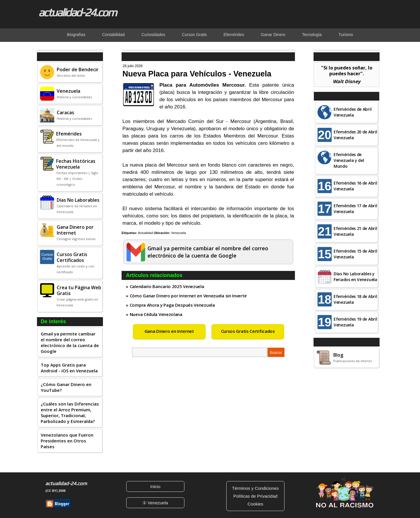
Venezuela (178, 233)
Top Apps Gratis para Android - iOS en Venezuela (69, 368)
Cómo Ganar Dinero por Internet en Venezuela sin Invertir (188, 296)
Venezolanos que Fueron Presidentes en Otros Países (67, 441)
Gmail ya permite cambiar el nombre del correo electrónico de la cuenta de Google (70, 342)
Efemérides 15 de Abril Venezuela (355, 254)
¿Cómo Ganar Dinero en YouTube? (66, 387)
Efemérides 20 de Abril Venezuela (355, 135)
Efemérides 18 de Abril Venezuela (355, 299)
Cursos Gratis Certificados (248, 331)
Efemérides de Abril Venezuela (353, 112)
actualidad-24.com (77, 12)
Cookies (255, 504)
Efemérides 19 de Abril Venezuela (355, 322)
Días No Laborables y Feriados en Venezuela (355, 277)
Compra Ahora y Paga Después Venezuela (172, 305)
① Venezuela (155, 503)
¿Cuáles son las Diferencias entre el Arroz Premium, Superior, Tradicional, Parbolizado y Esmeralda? (70, 412)
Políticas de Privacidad (255, 496)
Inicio (155, 486)
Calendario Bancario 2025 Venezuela (167, 286)
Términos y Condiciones (256, 488)
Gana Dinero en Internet (169, 331)
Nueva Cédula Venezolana (156, 314)
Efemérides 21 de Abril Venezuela (355, 231)
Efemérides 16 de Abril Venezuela (355, 186)
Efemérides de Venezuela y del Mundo (349, 160)
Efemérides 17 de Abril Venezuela (355, 209)
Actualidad (145, 233)
